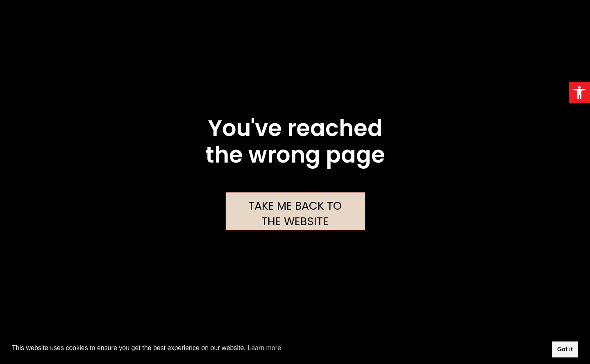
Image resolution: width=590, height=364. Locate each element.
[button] (579, 93)
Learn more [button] (264, 348)
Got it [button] (565, 349)
